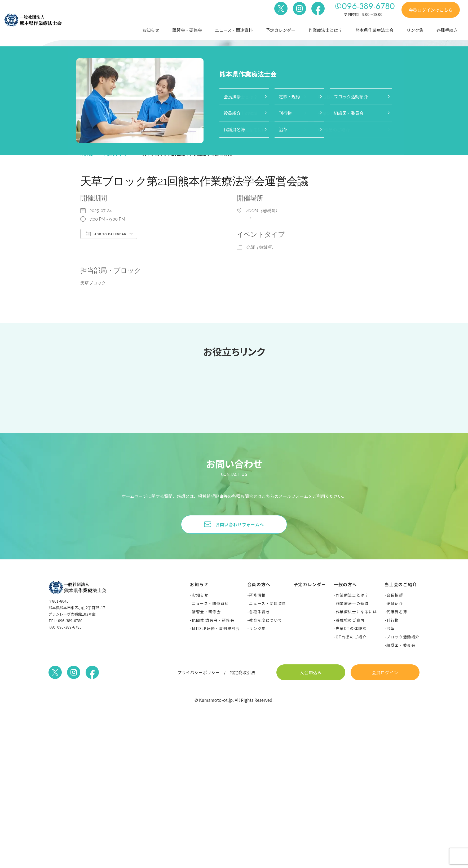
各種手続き (447, 30)
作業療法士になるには (356, 612)
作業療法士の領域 (352, 603)
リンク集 (415, 30)
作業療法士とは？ (325, 30)
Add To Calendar (106, 234)
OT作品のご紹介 (351, 637)
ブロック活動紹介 (403, 637)
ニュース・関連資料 (234, 30)
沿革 (390, 628)
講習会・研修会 (187, 30)
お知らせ (151, 30)
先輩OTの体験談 (351, 628)
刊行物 (393, 620)
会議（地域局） (261, 247)
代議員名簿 (397, 612)
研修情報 (257, 595)
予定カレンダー (281, 30)
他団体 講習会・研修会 (213, 620)
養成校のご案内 (350, 620)
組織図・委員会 (401, 645)
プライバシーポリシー (198, 672)
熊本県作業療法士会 (374, 30)
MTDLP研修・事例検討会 (216, 628)
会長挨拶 (395, 595)
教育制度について (266, 620)
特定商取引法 (242, 672)
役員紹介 (395, 603)
